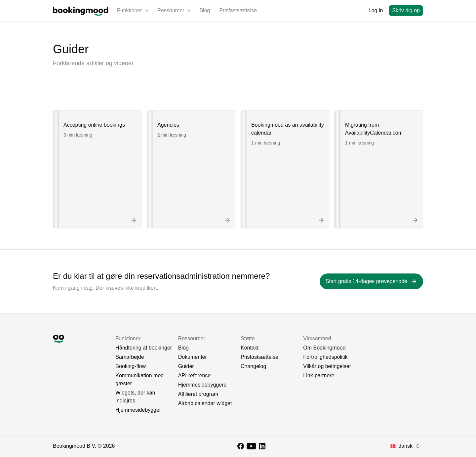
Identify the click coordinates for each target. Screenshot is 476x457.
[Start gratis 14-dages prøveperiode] (371, 282)
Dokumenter (193, 357)
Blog (205, 10)
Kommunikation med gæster (139, 380)
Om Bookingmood (324, 348)
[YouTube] (251, 446)
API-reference (195, 376)
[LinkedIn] (262, 446)
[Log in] (376, 11)
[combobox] (405, 446)
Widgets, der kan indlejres (135, 397)
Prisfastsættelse (238, 10)
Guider (186, 367)
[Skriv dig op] (406, 11)
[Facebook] (241, 446)
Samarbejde (130, 357)
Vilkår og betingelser (327, 367)
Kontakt (250, 348)
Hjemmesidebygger (138, 410)
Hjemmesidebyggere (202, 385)
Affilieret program (198, 394)
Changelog (253, 367)
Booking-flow (131, 367)
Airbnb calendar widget (205, 404)
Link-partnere (319, 376)
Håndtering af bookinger (144, 348)
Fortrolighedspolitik (325, 357)
